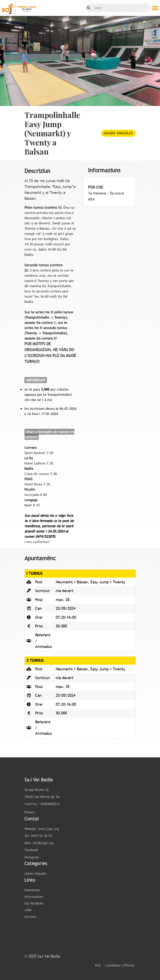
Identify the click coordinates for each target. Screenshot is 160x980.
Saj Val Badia (34, 903)
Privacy (29, 812)
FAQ (98, 965)
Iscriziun (30, 917)
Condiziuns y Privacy (120, 965)
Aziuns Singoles (118, 133)
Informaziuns (34, 896)
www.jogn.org (49, 829)
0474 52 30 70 (41, 836)
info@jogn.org (43, 843)
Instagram (32, 857)
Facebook (31, 850)
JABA (28, 910)
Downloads (32, 890)
